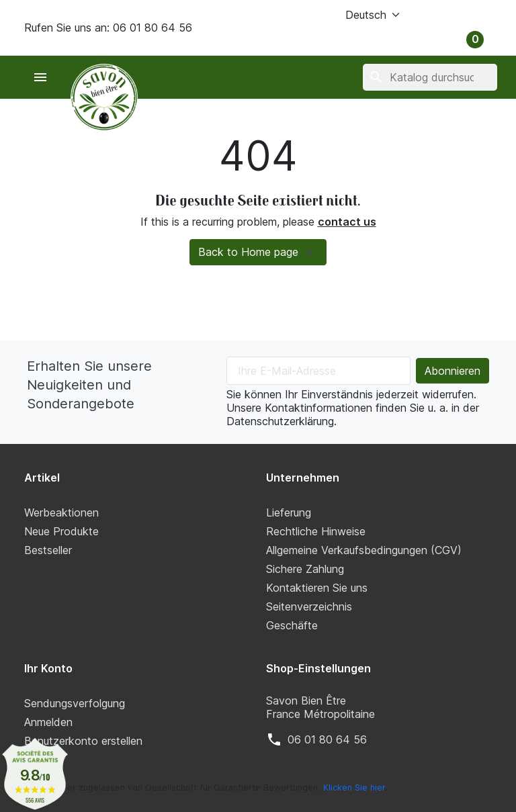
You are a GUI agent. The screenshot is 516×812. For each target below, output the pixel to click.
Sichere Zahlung (305, 569)
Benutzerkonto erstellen (83, 741)
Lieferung (289, 512)
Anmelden (48, 722)
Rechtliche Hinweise (316, 531)
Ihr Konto (48, 668)
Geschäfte (292, 625)
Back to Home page (258, 253)
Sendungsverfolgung (75, 703)
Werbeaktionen (61, 512)
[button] (447, 15)
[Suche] (430, 77)
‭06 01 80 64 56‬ (327, 739)
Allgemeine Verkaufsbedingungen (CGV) (364, 550)
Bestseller (48, 550)
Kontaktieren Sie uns (317, 588)
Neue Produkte (61, 531)
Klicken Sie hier (354, 787)
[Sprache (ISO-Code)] (356, 15)
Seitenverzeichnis (309, 606)
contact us (347, 222)
